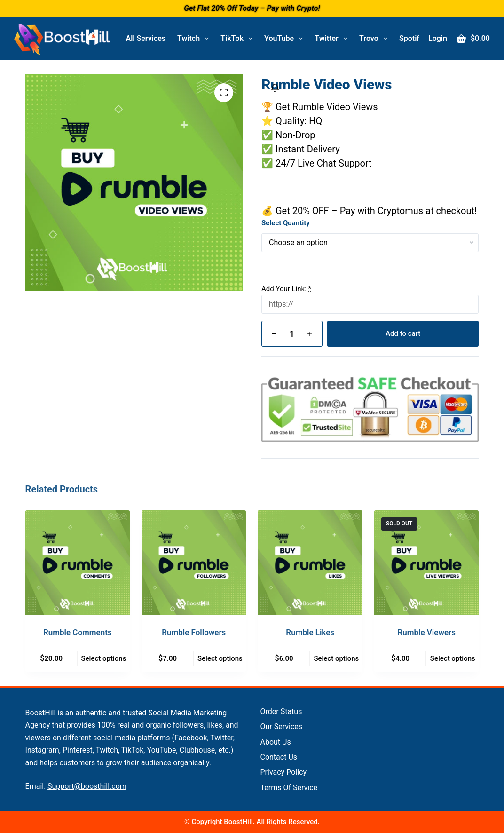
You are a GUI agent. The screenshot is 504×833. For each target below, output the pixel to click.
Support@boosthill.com (87, 786)
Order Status (281, 711)
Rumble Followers (194, 632)
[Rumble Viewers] (426, 563)
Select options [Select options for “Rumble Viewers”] (453, 658)
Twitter (333, 39)
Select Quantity (286, 223)
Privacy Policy (283, 772)
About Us (275, 742)
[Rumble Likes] (310, 563)
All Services (146, 38)
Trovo (375, 39)
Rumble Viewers (426, 632)
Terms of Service (289, 788)
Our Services (281, 726)
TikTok (238, 39)
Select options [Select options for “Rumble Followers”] (220, 658)
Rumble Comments (78, 632)
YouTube (285, 39)
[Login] (438, 39)
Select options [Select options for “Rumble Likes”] (336, 658)
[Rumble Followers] (194, 563)
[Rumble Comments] (78, 563)
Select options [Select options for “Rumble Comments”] (103, 658)
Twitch (195, 39)
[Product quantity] (292, 334)
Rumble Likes (310, 632)
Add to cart (403, 333)
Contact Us (279, 757)
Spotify (417, 39)
